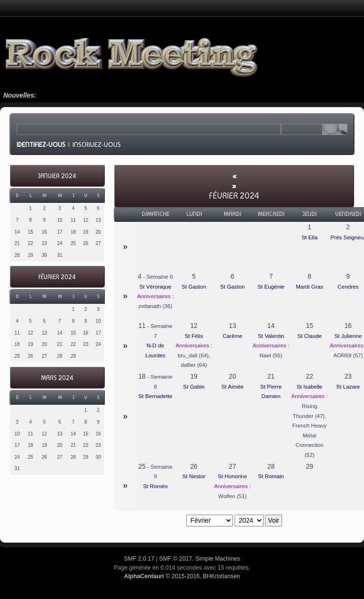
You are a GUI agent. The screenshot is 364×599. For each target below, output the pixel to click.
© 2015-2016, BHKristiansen (182, 576)
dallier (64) (194, 365)
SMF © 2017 (176, 559)
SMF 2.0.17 (139, 559)
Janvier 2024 (57, 176)
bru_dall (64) (193, 355)
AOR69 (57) (348, 355)
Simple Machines (218, 559)
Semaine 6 (160, 277)
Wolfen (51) (232, 496)
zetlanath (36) (155, 306)
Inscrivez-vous (97, 145)
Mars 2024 (57, 378)
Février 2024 (57, 277)
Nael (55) (271, 355)
